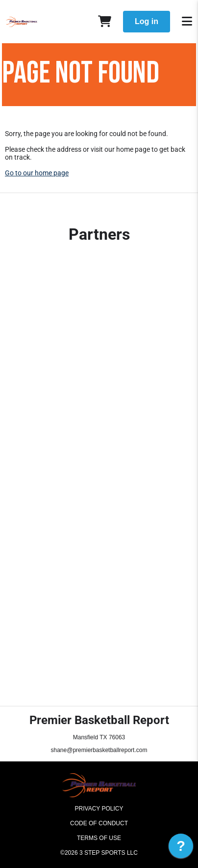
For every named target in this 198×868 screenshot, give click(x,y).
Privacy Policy (99, 809)
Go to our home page (37, 173)
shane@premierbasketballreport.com (99, 750)
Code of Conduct (99, 823)
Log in (147, 21)
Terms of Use (99, 838)
